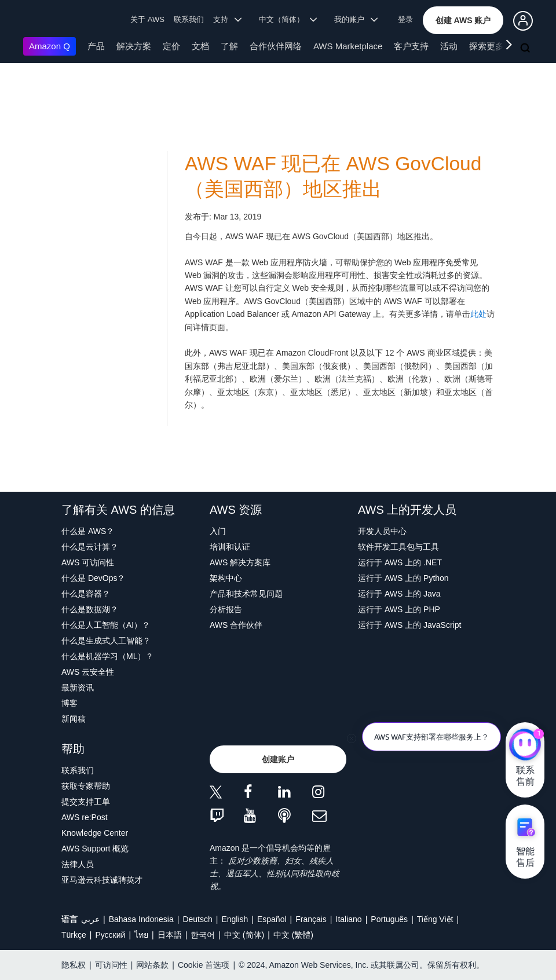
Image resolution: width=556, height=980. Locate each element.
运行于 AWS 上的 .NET (400, 562)
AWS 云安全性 (88, 672)
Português (389, 919)
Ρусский (110, 935)
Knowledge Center (95, 833)
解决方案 (134, 46)
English (235, 919)
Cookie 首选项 (204, 965)
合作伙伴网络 (276, 46)
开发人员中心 (382, 531)
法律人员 (78, 864)
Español (272, 919)
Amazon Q (50, 46)
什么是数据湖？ (90, 609)
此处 (478, 314)
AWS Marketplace (348, 46)
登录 (405, 19)
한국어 (203, 935)
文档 (200, 46)
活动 (449, 46)
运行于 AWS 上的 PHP (399, 609)
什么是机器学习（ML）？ (107, 656)
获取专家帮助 (86, 786)
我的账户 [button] (356, 19)
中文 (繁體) (293, 935)
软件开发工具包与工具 (398, 547)
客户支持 (411, 46)
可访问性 (111, 965)
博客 (69, 703)
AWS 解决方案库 (240, 562)
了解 (229, 46)
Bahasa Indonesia (141, 919)
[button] (463, 20)
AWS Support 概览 (95, 849)
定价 (171, 46)
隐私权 (74, 965)
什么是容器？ (86, 594)
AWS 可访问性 (88, 562)
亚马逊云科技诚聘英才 (102, 880)
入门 (218, 531)
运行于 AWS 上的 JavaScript (409, 625)
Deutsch (197, 919)
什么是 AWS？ (88, 531)
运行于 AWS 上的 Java (399, 594)
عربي (90, 919)
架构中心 (226, 578)
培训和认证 (230, 547)
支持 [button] (227, 19)
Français (311, 919)
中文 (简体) (244, 935)
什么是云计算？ (90, 547)
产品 (96, 46)
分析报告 (226, 609)
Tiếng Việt (435, 919)
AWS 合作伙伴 (236, 625)
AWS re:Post (85, 817)
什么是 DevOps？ (93, 578)
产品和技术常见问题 (246, 594)
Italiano (349, 919)
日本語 (170, 935)
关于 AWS (147, 19)
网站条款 (152, 965)
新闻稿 (74, 719)
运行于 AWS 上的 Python (403, 578)
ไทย (141, 935)
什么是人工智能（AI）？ (106, 625)
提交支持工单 (86, 802)
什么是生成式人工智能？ (106, 641)
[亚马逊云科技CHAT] (525, 745)
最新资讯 (78, 688)
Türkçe (74, 935)
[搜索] (526, 49)
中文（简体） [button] (288, 19)
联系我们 (189, 19)
